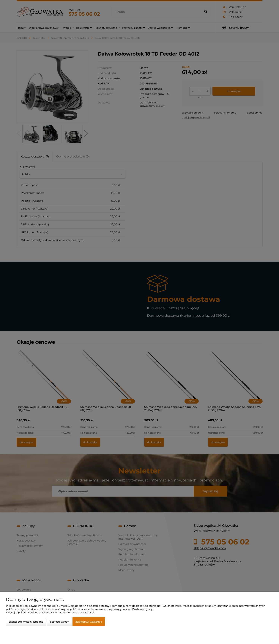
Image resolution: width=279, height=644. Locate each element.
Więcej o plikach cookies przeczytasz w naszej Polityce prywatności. (50, 612)
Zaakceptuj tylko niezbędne (26, 622)
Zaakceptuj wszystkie (89, 622)
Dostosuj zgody (59, 622)
